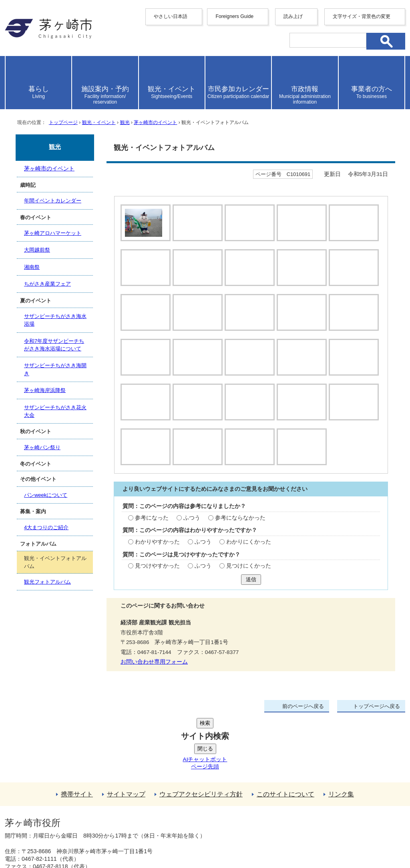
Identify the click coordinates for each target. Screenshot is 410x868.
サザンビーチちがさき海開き (55, 369)
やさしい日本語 (171, 16)
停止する (165, 254)
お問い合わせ (99, 839)
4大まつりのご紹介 (46, 527)
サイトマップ (126, 750)
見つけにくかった (249, 582)
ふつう (192, 534)
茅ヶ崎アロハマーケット (53, 233)
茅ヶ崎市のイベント (155, 122)
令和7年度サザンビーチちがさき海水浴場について (54, 345)
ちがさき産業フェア (47, 284)
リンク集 (341, 750)
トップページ (63, 122)
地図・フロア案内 (34, 839)
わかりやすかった (157, 558)
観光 (125, 122)
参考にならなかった (240, 534)
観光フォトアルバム (47, 582)
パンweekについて (46, 495)
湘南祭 (32, 267)
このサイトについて (285, 750)
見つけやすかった (157, 582)
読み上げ (293, 16)
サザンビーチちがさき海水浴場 (55, 320)
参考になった (152, 534)
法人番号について (102, 822)
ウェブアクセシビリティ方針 (201, 750)
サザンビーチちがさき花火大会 (55, 411)
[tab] (145, 223)
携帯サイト (77, 750)
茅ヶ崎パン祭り (42, 447)
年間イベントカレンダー (53, 201)
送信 (251, 595)
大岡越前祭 (37, 250)
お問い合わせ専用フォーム (154, 678)
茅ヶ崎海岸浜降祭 (45, 390)
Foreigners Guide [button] (234, 16)
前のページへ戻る (303, 722)
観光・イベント (99, 122)
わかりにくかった (249, 558)
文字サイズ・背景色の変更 (362, 16)
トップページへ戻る (377, 722)
